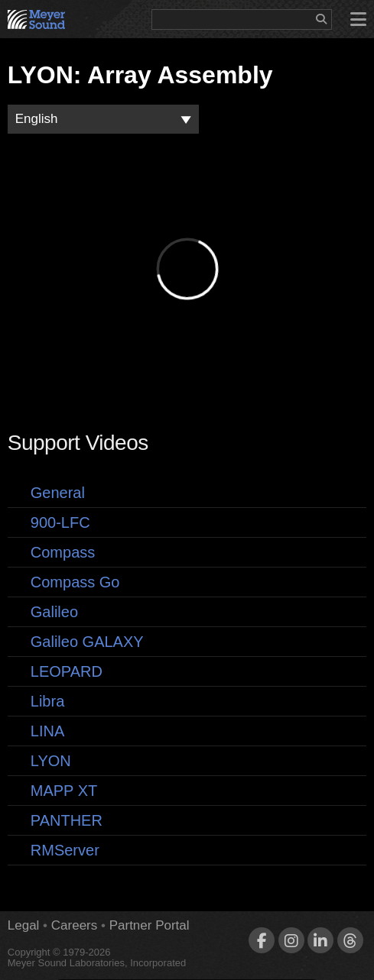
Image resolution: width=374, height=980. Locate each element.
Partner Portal (150, 925)
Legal (24, 925)
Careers (74, 925)
